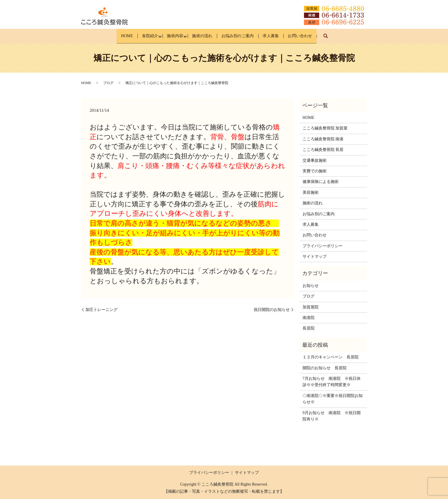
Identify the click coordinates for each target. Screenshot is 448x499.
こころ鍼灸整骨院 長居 (323, 150)
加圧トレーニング (101, 309)
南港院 (309, 318)
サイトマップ (315, 257)
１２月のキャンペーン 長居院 (331, 357)
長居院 (309, 328)
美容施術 (311, 192)
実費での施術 (315, 171)
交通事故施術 (315, 160)
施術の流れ (202, 36)
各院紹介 (141, 36)
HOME (114, 36)
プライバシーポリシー (323, 246)
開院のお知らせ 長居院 (325, 368)
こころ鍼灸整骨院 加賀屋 (325, 128)
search (343, 39)
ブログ (108, 83)
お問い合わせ (313, 36)
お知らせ (311, 286)
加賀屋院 (311, 307)
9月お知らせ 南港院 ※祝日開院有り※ (332, 416)
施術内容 (170, 36)
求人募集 (279, 36)
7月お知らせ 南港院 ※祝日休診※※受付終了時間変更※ (332, 382)
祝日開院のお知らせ (272, 309)
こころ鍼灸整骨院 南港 (323, 139)
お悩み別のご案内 (241, 36)
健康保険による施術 (321, 182)
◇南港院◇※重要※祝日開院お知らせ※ (333, 399)
